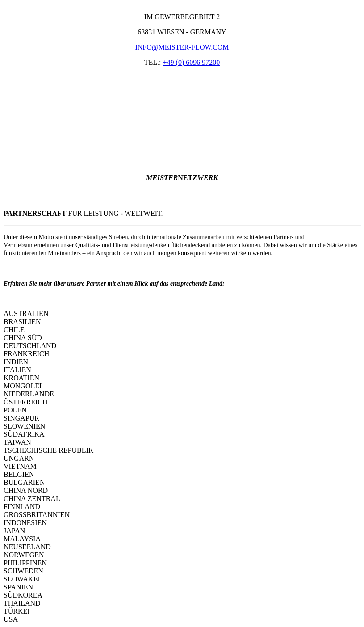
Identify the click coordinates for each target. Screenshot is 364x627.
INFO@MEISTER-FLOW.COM (182, 47)
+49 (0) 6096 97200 (192, 62)
